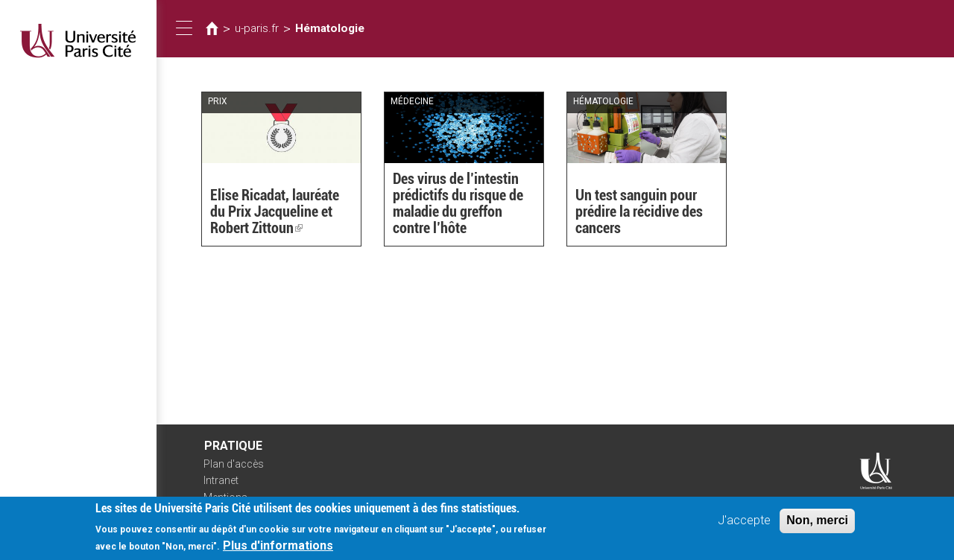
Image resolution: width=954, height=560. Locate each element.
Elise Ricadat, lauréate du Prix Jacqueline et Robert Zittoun (275, 211)
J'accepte (744, 525)
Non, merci (817, 525)
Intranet (221, 480)
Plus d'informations (278, 550)
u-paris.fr (257, 28)
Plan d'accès (234, 464)
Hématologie (330, 28)
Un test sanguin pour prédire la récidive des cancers (639, 211)
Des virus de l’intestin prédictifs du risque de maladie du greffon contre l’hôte (458, 203)
